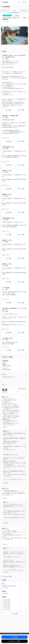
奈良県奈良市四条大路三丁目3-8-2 (9, 377)
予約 (14, 11)
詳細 (5, 11)
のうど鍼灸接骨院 (5, 2)
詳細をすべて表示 (6, 107)
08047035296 (5, 594)
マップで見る (5, 588)
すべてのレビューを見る (7, 576)
